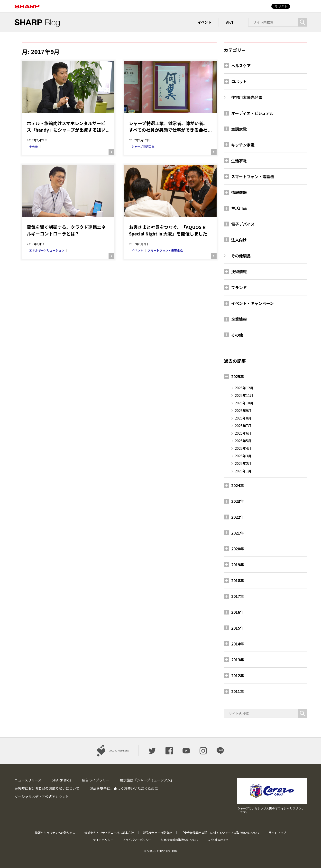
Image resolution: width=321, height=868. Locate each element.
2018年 (238, 580)
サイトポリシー (103, 840)
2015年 (238, 628)
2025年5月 (243, 441)
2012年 (238, 675)
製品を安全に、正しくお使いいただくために (124, 788)
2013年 (238, 660)
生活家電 (239, 161)
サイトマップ (277, 833)
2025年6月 (243, 433)
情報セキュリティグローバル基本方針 (109, 833)
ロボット (239, 81)
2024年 (238, 485)
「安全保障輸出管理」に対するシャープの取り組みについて (220, 833)
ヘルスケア (241, 66)
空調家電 (239, 129)
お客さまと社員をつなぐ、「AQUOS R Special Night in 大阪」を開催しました (168, 230)
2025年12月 (244, 388)
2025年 (238, 376)
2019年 (238, 565)
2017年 (238, 596)
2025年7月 (243, 426)
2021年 (238, 533)
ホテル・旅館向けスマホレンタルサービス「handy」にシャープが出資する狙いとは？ (66, 127)
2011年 (238, 691)
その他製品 (241, 256)
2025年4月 (243, 448)
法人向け (239, 240)
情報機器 (239, 192)
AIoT (230, 22)
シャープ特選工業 (143, 146)
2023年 (238, 501)
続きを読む (111, 152)
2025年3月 (243, 456)
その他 (34, 146)
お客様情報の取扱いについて (180, 840)
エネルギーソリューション (47, 250)
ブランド (239, 287)
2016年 (238, 612)
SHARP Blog (62, 780)
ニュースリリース (28, 780)
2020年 (238, 549)
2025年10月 (244, 403)
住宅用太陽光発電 (247, 97)
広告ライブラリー (96, 780)
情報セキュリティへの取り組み (55, 833)
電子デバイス (243, 224)
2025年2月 (243, 463)
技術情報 (239, 272)
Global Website (218, 840)
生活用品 (239, 208)
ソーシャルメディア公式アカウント (42, 797)
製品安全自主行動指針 (157, 833)
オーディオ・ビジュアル (252, 113)
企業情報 (239, 319)
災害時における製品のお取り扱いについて (47, 788)
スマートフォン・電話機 (253, 176)
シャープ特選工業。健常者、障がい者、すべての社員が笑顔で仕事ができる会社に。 (168, 127)
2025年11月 (244, 395)
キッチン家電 (243, 145)
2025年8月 (243, 418)
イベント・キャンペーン (252, 303)
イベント (204, 22)
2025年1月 (243, 471)
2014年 (238, 644)
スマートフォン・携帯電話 (165, 250)
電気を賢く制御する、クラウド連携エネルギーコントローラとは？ (66, 230)
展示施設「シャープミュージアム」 (147, 780)
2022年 (238, 517)
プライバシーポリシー (137, 840)
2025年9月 (243, 410)
